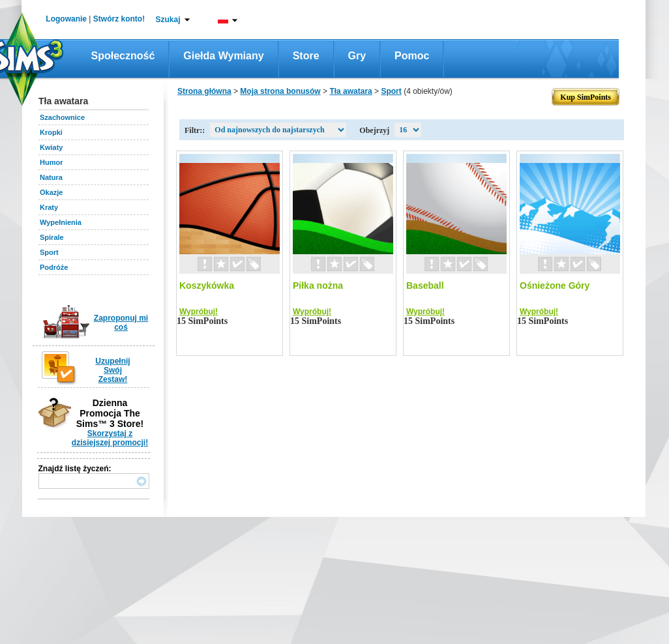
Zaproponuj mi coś (121, 323)
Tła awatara (350, 91)
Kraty (49, 207)
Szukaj (168, 20)
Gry (357, 56)
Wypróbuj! (199, 312)
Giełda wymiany (223, 56)
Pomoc (412, 56)
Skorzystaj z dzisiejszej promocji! (110, 438)
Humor (51, 162)
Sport (49, 252)
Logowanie (66, 19)
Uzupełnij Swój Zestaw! (112, 370)
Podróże (54, 267)
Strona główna (204, 91)
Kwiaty (51, 147)
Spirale (52, 237)
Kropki (51, 132)
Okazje (51, 192)
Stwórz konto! (119, 19)
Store (306, 56)
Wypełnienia (61, 222)
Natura (51, 177)
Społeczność (123, 56)
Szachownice (62, 117)
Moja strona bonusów (280, 91)
